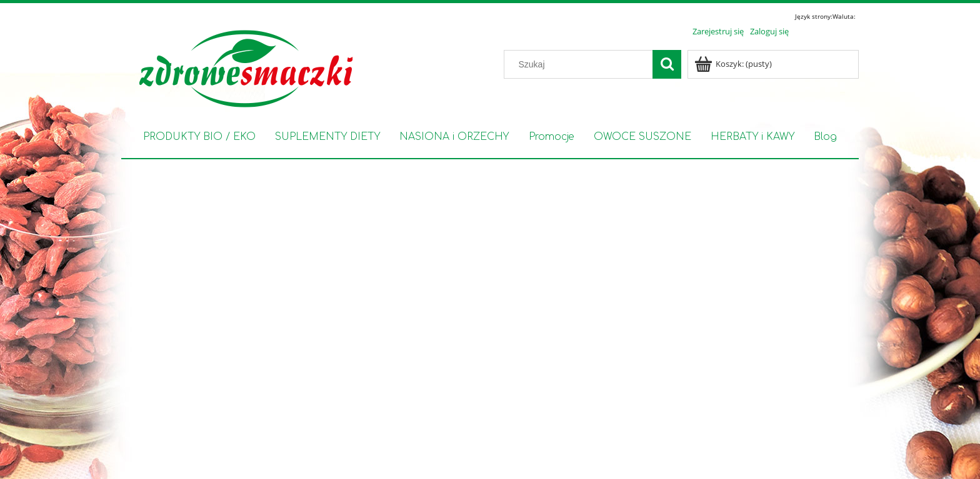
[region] (490, 302)
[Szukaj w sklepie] (581, 64)
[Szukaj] (667, 64)
